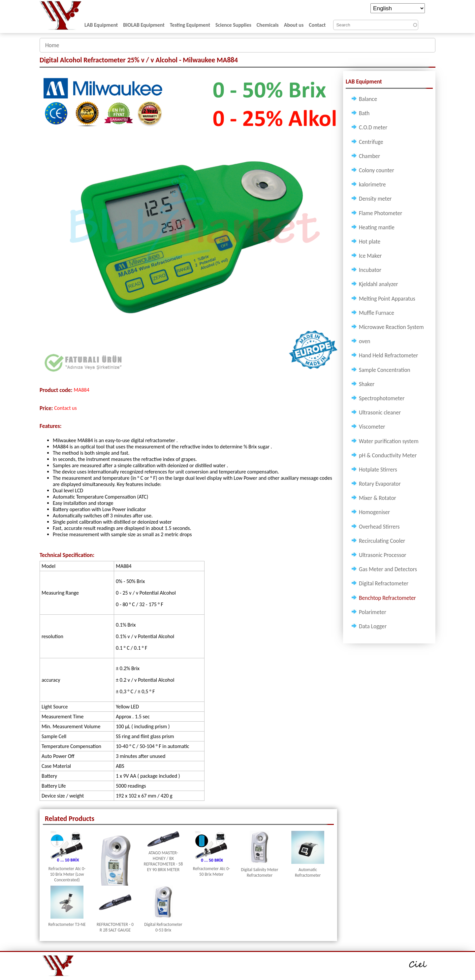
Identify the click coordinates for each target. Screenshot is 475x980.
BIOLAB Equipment (144, 25)
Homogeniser (374, 512)
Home (52, 45)
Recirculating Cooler (382, 541)
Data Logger (373, 626)
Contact (317, 25)
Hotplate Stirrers (378, 470)
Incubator (370, 270)
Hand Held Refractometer (388, 355)
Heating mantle (377, 227)
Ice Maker (370, 256)
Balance (368, 99)
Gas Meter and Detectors (388, 569)
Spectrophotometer (382, 398)
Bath (364, 113)
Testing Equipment (190, 25)
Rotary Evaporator (380, 484)
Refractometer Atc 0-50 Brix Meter (211, 871)
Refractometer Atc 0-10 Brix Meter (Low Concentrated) (67, 874)
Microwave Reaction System (391, 327)
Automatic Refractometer (308, 872)
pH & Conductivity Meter (388, 455)
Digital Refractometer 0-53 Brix (163, 927)
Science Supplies (233, 25)
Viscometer (372, 427)
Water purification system (389, 441)
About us (294, 25)
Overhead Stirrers (379, 527)
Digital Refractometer (384, 583)
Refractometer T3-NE (67, 924)
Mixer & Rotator (378, 498)
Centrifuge (371, 142)
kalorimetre (372, 184)
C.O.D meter (373, 127)
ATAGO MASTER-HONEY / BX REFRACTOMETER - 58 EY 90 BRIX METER (163, 861)
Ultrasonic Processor (383, 555)
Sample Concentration (385, 370)
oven (364, 341)
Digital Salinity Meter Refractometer (259, 872)
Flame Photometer (380, 213)
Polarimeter (373, 612)
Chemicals (268, 25)
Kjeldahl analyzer (379, 284)
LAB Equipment (101, 25)
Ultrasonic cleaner (380, 412)
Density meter (375, 199)
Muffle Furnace (377, 313)
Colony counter (377, 170)
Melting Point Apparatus (387, 299)
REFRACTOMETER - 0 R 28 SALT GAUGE (115, 927)
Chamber (369, 156)
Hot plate (370, 242)
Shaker (367, 384)
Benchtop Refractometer (387, 598)
